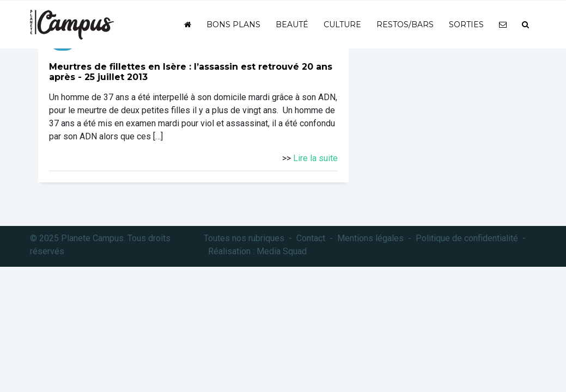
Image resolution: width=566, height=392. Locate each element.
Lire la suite (315, 158)
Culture (342, 24)
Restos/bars (405, 24)
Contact (311, 238)
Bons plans (233, 24)
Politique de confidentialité (467, 238)
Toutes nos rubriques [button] (244, 238)
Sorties (466, 24)
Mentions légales (370, 238)
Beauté (292, 24)
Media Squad (282, 251)
